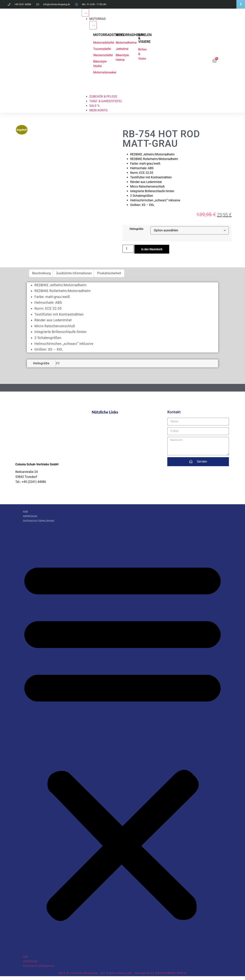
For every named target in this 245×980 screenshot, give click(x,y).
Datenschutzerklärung (39, 521)
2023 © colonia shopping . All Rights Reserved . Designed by (107, 973)
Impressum (30, 516)
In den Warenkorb (152, 249)
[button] (122, 739)
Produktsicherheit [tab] (109, 273)
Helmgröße (136, 229)
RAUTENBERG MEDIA (171, 973)
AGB (25, 512)
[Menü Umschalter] (85, 13)
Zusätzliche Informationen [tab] (74, 273)
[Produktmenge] (128, 249)
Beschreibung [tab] (41, 273)
